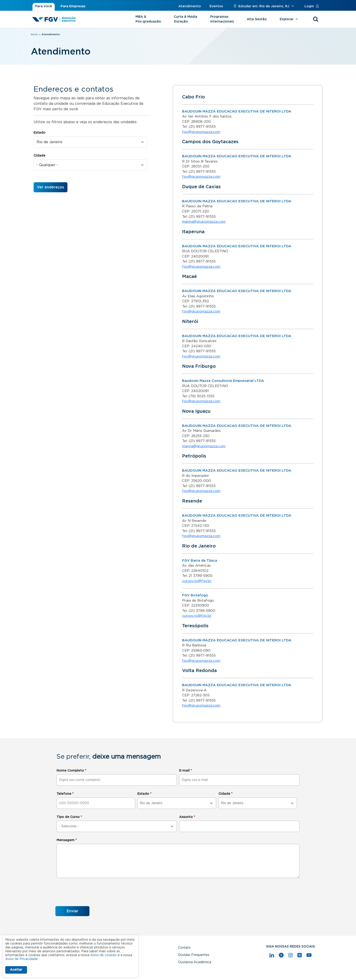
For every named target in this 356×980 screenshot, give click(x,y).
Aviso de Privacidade (21, 959)
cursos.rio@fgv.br (197, 581)
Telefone (65, 794)
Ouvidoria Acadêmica (195, 962)
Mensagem (67, 840)
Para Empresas (73, 6)
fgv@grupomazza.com (201, 132)
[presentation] (90, 893)
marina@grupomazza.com (204, 222)
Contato (184, 948)
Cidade (40, 156)
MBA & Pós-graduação (148, 19)
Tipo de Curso (69, 817)
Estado (40, 133)
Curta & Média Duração (186, 19)
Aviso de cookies (104, 955)
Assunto (187, 817)
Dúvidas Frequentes (194, 955)
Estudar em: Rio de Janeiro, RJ (264, 6)
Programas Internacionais (222, 19)
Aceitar (16, 970)
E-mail (185, 771)
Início (34, 34)
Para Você (44, 6)
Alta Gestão (257, 19)
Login (313, 6)
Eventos (216, 6)
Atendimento (190, 6)
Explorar (289, 19)
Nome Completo (71, 771)
